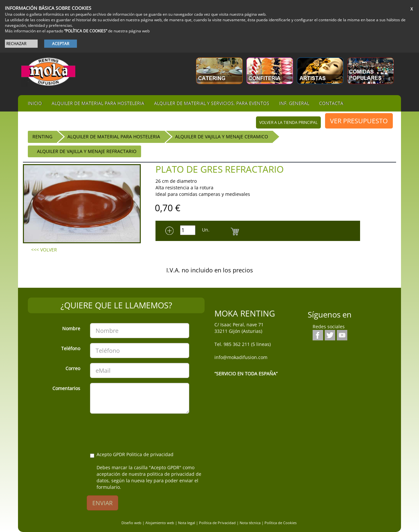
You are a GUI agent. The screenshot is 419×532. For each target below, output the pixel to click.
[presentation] (140, 431)
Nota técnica (250, 523)
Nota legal (187, 523)
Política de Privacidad (217, 523)
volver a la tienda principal (288, 122)
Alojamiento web (160, 523)
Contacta (331, 103)
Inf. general (294, 103)
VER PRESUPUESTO (359, 121)
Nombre (71, 328)
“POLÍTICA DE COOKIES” (86, 31)
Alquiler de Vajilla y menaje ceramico (222, 137)
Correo (73, 368)
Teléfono (71, 348)
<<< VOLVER (44, 250)
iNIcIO (35, 103)
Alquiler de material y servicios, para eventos (212, 103)
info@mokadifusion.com (241, 357)
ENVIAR (102, 503)
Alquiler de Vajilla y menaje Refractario (87, 151)
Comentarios (66, 388)
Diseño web (131, 523)
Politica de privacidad (150, 454)
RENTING (42, 137)
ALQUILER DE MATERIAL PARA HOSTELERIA (114, 137)
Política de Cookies (281, 523)
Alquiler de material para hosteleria (98, 103)
